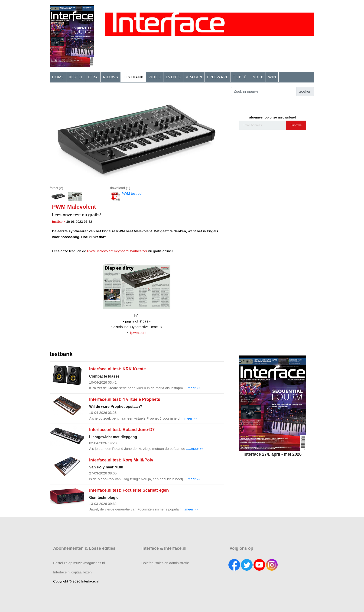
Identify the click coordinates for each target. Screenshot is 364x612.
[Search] (264, 92)
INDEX (257, 77)
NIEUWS (110, 77)
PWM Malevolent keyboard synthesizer (117, 251)
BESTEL (76, 77)
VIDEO (155, 77)
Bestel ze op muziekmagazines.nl (79, 563)
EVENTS (173, 77)
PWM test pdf (126, 197)
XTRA (93, 77)
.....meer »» (192, 388)
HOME (58, 77)
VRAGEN (194, 77)
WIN (272, 77)
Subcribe (296, 125)
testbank (59, 222)
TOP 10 (240, 77)
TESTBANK (133, 77)
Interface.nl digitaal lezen (72, 572)
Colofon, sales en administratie (165, 563)
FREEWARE (218, 77)
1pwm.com (138, 333)
